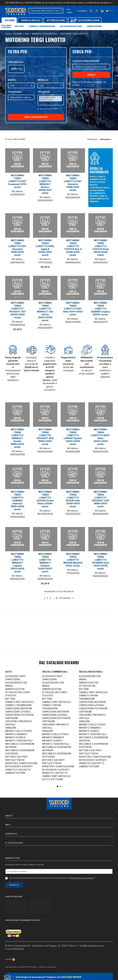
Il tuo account (59, 843)
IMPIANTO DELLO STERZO (19, 731)
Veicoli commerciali (55, 672)
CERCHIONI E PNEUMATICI (19, 721)
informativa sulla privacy (82, 878)
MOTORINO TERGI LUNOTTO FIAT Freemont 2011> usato (17, 181)
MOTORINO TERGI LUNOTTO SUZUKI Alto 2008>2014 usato (73, 499)
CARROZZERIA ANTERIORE (19, 708)
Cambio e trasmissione (42, 26)
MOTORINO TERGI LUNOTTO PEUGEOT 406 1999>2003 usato (45, 437)
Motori (19, 26)
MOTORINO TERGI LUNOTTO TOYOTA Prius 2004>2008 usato (101, 248)
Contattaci (82, 11)
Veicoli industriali (91, 672)
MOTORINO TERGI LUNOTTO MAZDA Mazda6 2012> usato (73, 560)
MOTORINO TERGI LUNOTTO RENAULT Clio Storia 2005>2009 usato (45, 312)
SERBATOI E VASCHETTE (18, 770)
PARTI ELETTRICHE (15, 760)
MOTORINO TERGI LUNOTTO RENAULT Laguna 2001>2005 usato (18, 563)
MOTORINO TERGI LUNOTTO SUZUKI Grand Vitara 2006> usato (45, 499)
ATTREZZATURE (87, 686)
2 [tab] (60, 786)
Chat (22, 974)
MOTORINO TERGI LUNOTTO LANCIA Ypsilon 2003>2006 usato (73, 437)
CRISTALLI (10, 724)
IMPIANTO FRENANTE (16, 734)
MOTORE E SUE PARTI (17, 757)
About (59, 816)
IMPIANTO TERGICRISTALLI (19, 741)
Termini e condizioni (47, 953)
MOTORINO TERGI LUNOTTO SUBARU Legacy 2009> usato (100, 309)
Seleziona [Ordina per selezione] (106, 139)
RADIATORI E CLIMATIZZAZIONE (21, 763)
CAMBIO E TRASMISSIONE (18, 705)
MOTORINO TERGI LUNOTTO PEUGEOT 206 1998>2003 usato (100, 499)
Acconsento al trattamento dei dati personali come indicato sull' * (52, 878)
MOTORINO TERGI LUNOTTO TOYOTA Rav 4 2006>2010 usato (73, 248)
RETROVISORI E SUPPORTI (19, 766)
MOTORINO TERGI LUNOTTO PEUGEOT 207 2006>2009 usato (18, 310)
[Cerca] (46, 11)
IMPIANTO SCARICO (15, 737)
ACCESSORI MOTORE (16, 683)
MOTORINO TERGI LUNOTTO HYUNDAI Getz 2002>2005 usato (101, 561)
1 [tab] (58, 786)
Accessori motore (71, 26)
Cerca (91, 75)
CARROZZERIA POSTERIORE (20, 715)
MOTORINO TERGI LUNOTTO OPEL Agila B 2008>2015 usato (45, 248)
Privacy (34, 953)
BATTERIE (10, 699)
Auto (20, 69)
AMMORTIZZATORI (15, 689)
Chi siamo (70, 11)
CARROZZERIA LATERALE (18, 712)
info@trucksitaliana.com (92, 931)
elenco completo (95, 82)
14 (57, 598)
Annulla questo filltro (49, 109)
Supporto (59, 834)
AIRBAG (9, 686)
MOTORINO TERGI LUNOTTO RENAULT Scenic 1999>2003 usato (17, 438)
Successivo (66, 598)
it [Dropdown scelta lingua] (109, 11)
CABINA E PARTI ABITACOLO (20, 702)
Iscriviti (14, 885)
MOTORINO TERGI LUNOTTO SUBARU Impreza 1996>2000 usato (18, 501)
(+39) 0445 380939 (70, 963)
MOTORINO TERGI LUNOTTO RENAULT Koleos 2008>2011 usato (45, 184)
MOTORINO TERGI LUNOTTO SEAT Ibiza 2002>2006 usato (100, 437)
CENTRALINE (12, 718)
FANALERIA (11, 728)
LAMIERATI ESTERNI (15, 773)
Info (59, 825)
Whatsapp (42, 974)
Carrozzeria (94, 26)
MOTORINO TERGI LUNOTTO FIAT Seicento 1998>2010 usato (73, 183)
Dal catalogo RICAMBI (59, 663)
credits (10, 945)
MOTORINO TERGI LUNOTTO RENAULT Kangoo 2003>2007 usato (45, 563)
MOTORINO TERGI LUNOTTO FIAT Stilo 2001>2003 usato (73, 309)
